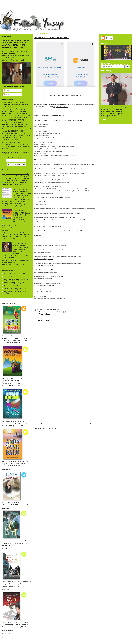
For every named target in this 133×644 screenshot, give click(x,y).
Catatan (7, 90)
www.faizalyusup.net (40, 127)
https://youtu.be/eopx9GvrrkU (42, 292)
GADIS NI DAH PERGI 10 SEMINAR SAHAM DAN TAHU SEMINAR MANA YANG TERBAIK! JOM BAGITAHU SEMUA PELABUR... (16, 44)
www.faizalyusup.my (40, 204)
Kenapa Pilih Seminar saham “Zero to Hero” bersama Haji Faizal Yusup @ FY (16, 175)
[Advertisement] (65, 402)
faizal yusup (6, 12)
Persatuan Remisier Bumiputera (16, 273)
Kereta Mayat (9, 276)
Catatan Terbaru (41, 424)
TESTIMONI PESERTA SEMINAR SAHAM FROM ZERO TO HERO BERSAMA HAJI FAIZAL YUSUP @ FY (22, 192)
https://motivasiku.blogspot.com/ (43, 279)
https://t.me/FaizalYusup (61, 107)
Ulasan (7, 94)
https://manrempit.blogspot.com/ (43, 259)
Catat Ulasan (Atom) (49, 428)
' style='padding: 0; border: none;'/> (46, 309)
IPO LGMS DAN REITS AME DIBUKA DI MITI (51, 38)
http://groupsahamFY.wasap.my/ (85, 105)
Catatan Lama (89, 424)
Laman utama (66, 424)
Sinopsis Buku (18, 210)
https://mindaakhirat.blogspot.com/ (44, 285)
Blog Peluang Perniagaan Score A (16, 280)
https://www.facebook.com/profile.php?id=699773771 (49, 299)
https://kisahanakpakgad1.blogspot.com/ (45, 272)
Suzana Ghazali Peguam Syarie (15, 289)
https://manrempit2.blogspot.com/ (43, 265)
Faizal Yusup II (7, 633)
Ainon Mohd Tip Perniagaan (14, 283)
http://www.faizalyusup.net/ (42, 252)
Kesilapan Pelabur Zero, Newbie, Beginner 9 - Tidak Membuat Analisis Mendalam (15, 228)
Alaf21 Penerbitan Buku (12, 286)
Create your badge (8, 638)
